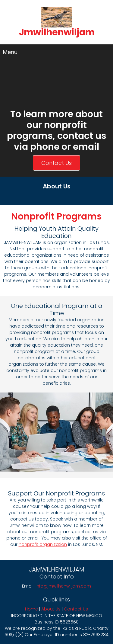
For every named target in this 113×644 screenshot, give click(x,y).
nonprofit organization (43, 544)
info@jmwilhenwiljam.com (63, 586)
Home (31, 609)
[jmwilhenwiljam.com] (57, 23)
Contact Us (76, 609)
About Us (51, 609)
